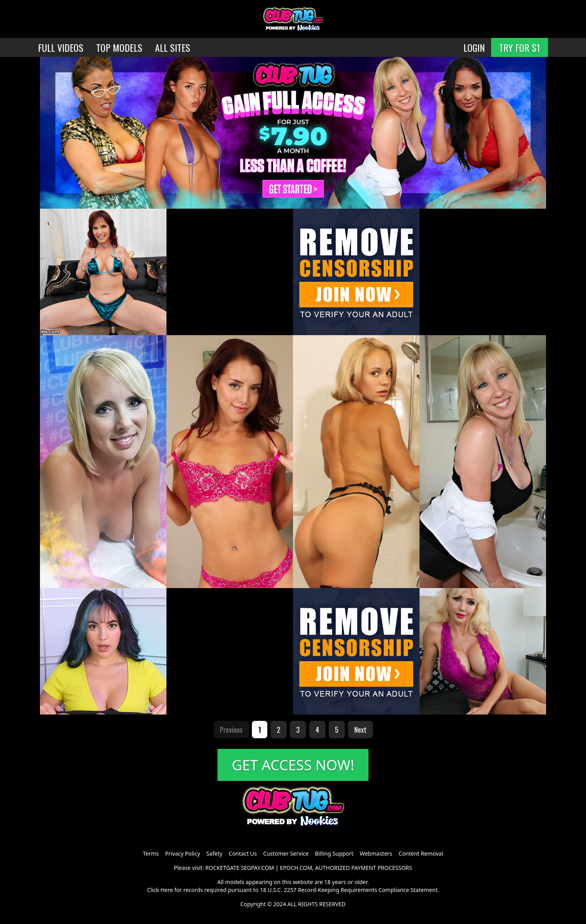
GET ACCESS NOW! (293, 765)
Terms (151, 853)
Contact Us (243, 853)
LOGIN (474, 47)
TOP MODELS (119, 47)
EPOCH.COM (296, 868)
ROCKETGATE (222, 868)
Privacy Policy (182, 853)
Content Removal (421, 853)
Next (360, 730)
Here (167, 890)
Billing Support (334, 853)
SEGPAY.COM (257, 868)
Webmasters (376, 853)
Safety (214, 853)
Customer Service (286, 853)
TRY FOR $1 (520, 47)
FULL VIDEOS (61, 47)
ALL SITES (173, 47)
